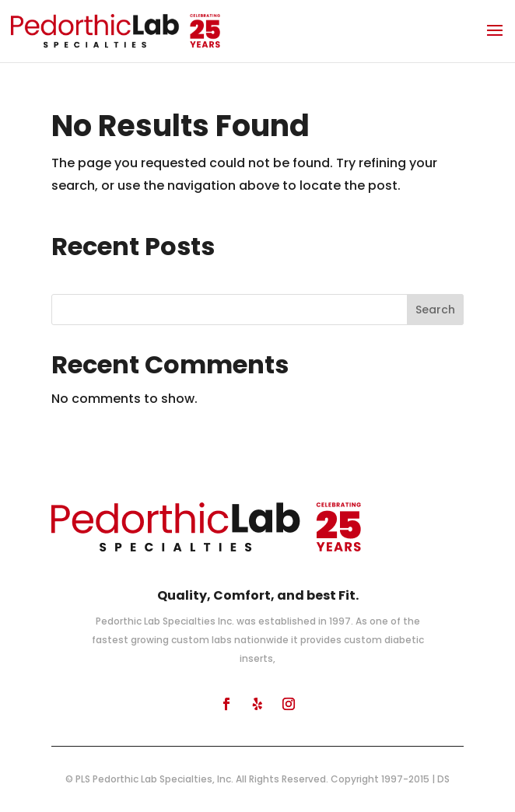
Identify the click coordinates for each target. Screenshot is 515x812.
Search (435, 310)
